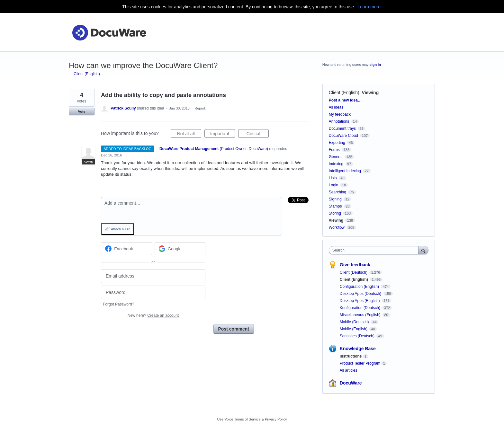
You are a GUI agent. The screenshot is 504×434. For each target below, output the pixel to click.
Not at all (189, 135)
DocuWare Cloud (343, 136)
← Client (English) (84, 74)
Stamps (335, 206)
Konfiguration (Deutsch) (360, 308)
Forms (334, 150)
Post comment (234, 329)
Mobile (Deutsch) (355, 322)
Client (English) (344, 93)
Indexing (336, 164)
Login (333, 185)
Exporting (337, 143)
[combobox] (375, 250)
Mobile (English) (354, 329)
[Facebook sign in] (126, 249)
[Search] (423, 250)
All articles (349, 370)
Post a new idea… (345, 100)
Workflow (337, 227)
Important (223, 135)
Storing (335, 213)
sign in (375, 65)
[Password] (153, 292)
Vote (81, 111)
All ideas (336, 107)
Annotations (339, 121)
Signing (335, 199)
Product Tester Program (360, 363)
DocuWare (351, 383)
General (336, 157)
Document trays (342, 128)
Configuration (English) (360, 287)
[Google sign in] (180, 249)
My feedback (340, 114)
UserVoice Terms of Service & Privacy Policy (252, 419)
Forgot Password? (118, 304)
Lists (333, 178)
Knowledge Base (358, 349)
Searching (337, 192)
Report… (202, 108)
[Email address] (153, 276)
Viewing (370, 93)
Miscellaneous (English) (361, 315)
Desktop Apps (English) (360, 301)
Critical (258, 135)
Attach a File (121, 229)
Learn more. (369, 7)
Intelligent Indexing (345, 171)
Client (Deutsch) (354, 272)
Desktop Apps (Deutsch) (361, 294)
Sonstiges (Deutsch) (358, 336)
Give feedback (355, 265)
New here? (153, 315)
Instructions (351, 356)
